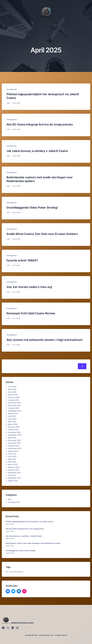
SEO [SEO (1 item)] (7, 572)
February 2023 (14, 467)
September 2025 (15, 411)
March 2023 (13, 464)
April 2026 (12, 392)
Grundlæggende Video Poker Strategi (32, 208)
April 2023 (12, 462)
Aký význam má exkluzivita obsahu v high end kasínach (45, 340)
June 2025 (12, 419)
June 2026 (12, 387)
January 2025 (13, 430)
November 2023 (14, 443)
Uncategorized (12, 89)
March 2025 (13, 424)
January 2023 (13, 470)
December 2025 (14, 403)
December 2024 (14, 432)
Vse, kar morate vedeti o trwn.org (29, 287)
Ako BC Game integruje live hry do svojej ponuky (40, 124)
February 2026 (14, 397)
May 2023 (12, 459)
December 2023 (14, 440)
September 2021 (15, 478)
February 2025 (14, 427)
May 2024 (12, 438)
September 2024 (15, 435)
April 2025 (12, 421)
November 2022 (14, 473)
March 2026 (13, 395)
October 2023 (14, 446)
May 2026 (12, 389)
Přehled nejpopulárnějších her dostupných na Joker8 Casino (43, 96)
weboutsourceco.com (22, 623)
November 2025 (14, 405)
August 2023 (13, 451)
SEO (10, 499)
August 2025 (13, 413)
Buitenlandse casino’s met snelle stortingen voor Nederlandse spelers (40, 179)
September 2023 (15, 448)
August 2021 (13, 481)
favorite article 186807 (22, 260)
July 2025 (12, 416)
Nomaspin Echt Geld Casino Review (31, 313)
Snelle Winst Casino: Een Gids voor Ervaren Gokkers (42, 234)
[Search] (82, 366)
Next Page (52, 355)
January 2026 (13, 400)
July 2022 (12, 475)
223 (43, 355)
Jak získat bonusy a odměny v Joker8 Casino (37, 151)
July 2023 (12, 454)
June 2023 (12, 456)
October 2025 (14, 408)
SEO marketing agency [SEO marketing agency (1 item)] (16, 572)
